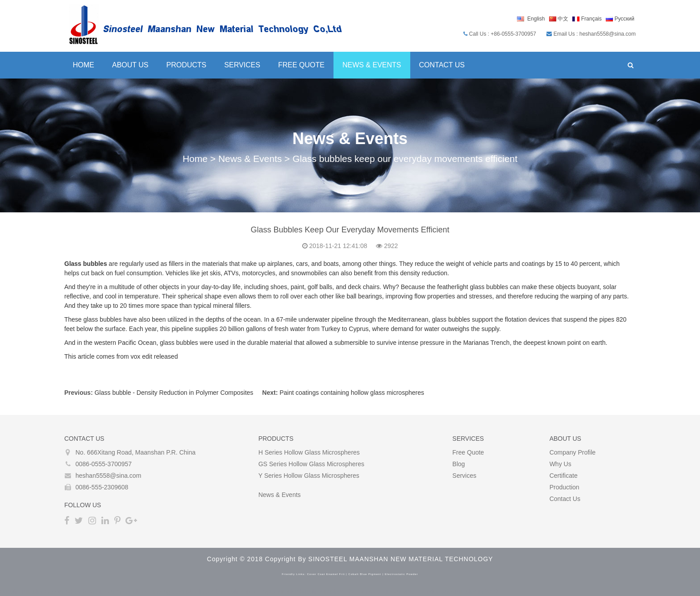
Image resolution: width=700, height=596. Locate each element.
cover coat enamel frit (326, 574)
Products (187, 65)
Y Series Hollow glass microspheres (309, 476)
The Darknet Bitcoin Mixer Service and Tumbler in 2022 (422, 592)
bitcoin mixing (152, 592)
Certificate (564, 476)
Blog (458, 464)
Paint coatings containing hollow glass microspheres (352, 393)
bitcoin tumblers (322, 592)
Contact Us (442, 65)
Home (83, 65)
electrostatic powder (402, 574)
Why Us (560, 464)
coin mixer (242, 592)
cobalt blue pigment (365, 574)
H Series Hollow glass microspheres (309, 452)
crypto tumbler (278, 592)
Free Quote (301, 65)
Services (242, 65)
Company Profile (573, 452)
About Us (130, 65)
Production (565, 487)
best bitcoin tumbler (199, 592)
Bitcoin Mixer (62, 592)
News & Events (372, 65)
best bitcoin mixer (106, 592)
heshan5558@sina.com (108, 476)
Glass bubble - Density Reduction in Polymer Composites (174, 393)
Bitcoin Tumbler (21, 592)
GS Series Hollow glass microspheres (311, 464)
